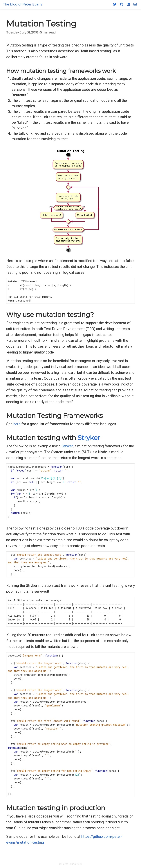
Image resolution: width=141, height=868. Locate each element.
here (17, 424)
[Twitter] (115, 4)
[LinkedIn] (128, 4)
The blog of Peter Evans (22, 4)
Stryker (89, 438)
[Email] (135, 4)
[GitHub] (122, 4)
